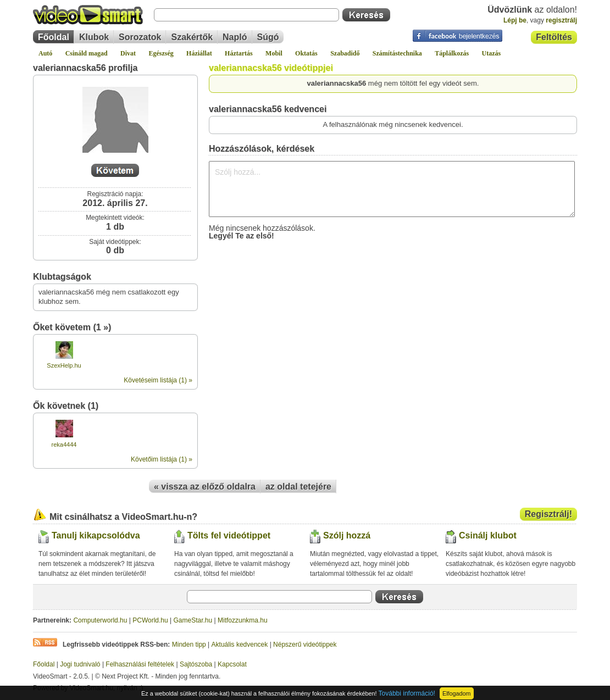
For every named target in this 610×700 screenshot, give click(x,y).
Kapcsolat (232, 664)
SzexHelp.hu (64, 365)
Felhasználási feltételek (140, 664)
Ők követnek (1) (66, 406)
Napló (235, 37)
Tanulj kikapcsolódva (96, 535)
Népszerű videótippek (305, 645)
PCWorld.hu (150, 620)
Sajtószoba (196, 664)
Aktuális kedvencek (240, 645)
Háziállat (199, 53)
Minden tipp (189, 645)
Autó (45, 53)
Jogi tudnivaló (80, 664)
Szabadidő (345, 53)
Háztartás (239, 53)
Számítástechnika (397, 53)
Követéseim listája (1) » (158, 380)
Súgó (268, 37)
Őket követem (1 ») (72, 327)
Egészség (161, 53)
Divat (128, 53)
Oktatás (306, 53)
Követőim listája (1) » (162, 459)
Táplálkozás (452, 53)
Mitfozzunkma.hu (243, 620)
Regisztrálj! (548, 514)
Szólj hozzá (347, 535)
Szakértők (192, 37)
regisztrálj (561, 20)
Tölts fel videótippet (229, 535)
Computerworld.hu (100, 620)
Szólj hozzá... (392, 189)
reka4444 (64, 445)
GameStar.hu (193, 620)
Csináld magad (87, 53)
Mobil (274, 53)
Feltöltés (554, 37)
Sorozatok (140, 37)
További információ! (407, 693)
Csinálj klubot (488, 535)
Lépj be (515, 20)
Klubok (94, 37)
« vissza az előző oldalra (205, 487)
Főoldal (54, 37)
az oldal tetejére (298, 487)
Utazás (492, 53)
